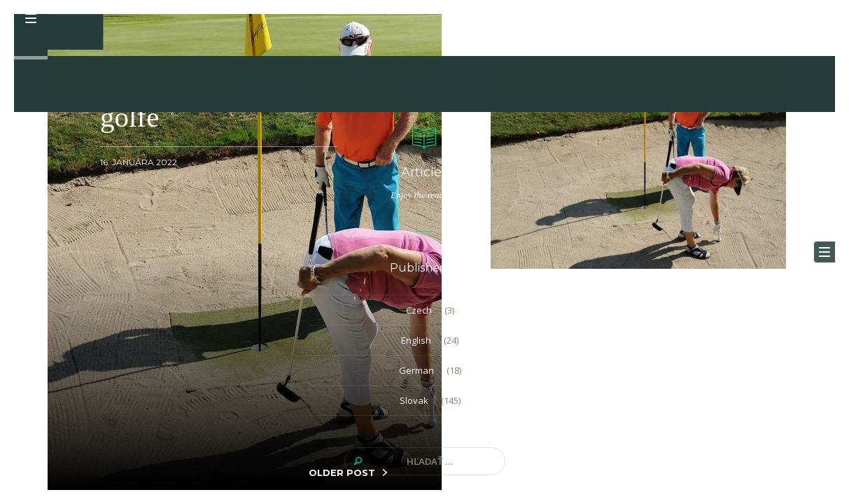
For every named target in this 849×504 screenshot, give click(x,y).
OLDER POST (342, 472)
